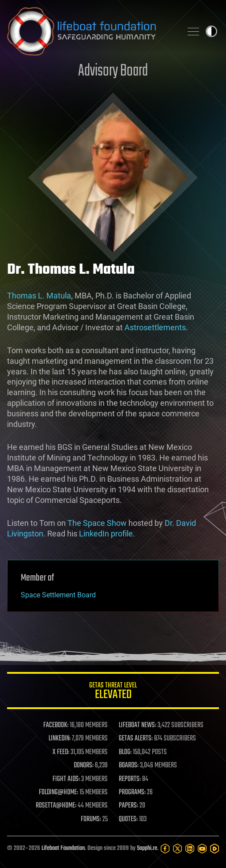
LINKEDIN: (60, 739)
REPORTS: (130, 779)
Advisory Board (113, 71)
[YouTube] (202, 849)
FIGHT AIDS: (66, 779)
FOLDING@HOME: (58, 793)
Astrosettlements (155, 327)
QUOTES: (128, 819)
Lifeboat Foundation (63, 848)
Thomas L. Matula (39, 296)
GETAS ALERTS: (136, 739)
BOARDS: (129, 766)
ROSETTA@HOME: (56, 806)
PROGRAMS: (132, 793)
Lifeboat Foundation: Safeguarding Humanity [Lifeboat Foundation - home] (91, 31)
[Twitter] (177, 849)
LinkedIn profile (106, 534)
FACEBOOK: (56, 725)
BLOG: (125, 752)
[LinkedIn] (190, 849)
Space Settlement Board (58, 595)
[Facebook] (165, 849)
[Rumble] (215, 849)
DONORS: (84, 766)
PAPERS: (128, 806)
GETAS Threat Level (113, 692)
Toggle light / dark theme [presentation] (211, 31)
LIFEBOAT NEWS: (137, 725)
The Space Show (97, 523)
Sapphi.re (147, 848)
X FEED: (61, 752)
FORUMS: (91, 819)
